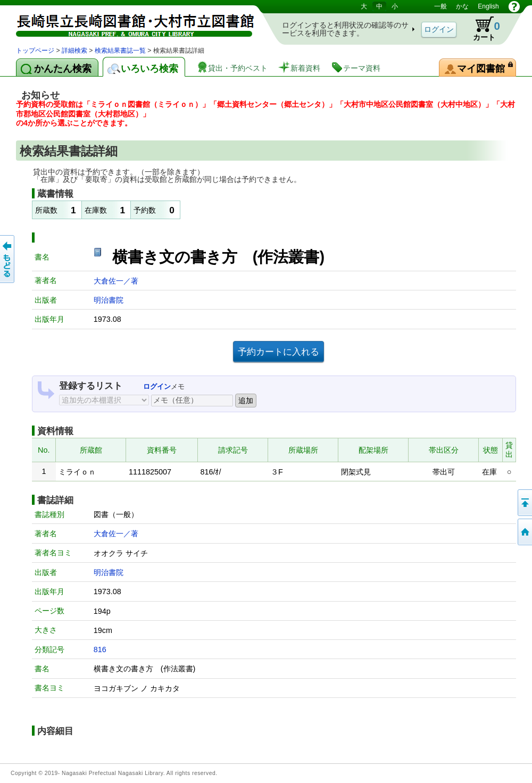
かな (462, 6)
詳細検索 (74, 51)
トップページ (35, 51)
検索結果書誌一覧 (120, 51)
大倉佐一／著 (116, 281)
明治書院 (109, 300)
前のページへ (8, 259)
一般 (440, 6)
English (488, 6)
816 (100, 649)
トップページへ (524, 532)
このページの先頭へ (524, 503)
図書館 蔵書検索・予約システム (128, 23)
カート (481, 29)
